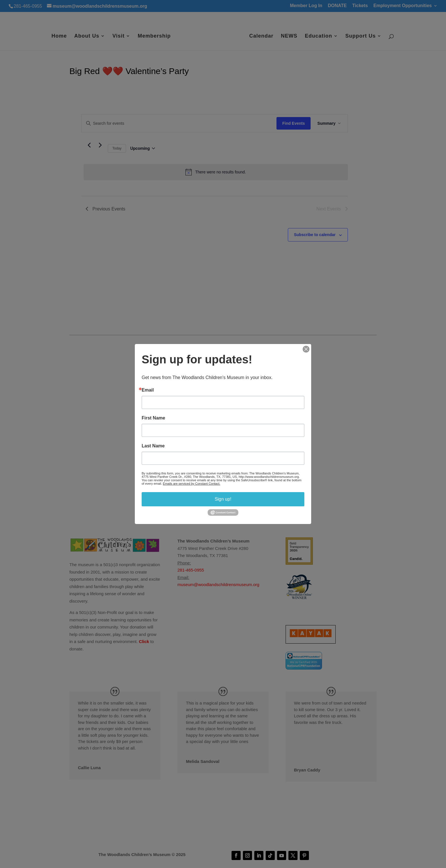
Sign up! (223, 499)
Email (148, 390)
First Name (153, 418)
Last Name (153, 446)
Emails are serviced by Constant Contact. (192, 484)
